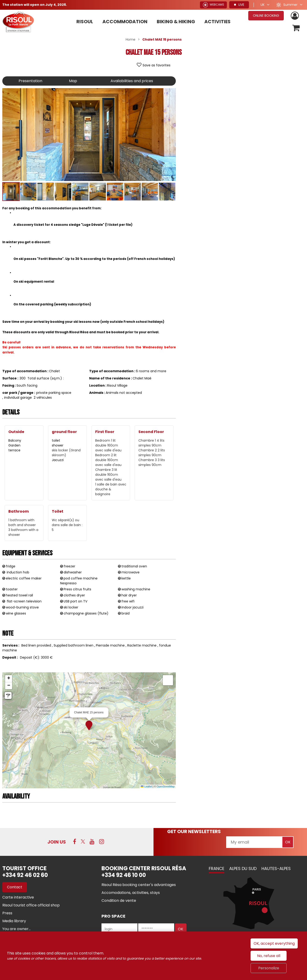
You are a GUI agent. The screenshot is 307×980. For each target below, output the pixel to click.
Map (73, 81)
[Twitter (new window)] (83, 841)
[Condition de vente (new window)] (119, 901)
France (217, 868)
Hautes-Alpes (276, 868)
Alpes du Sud (243, 868)
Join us (57, 842)
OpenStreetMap (166, 786)
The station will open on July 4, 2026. (35, 5)
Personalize (269, 968)
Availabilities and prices (132, 81)
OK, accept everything (274, 943)
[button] (296, 28)
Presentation (30, 81)
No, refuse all (269, 956)
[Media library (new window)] (14, 921)
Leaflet (146, 786)
